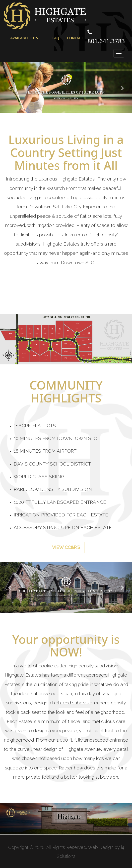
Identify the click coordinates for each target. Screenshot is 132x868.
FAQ (56, 38)
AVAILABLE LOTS (24, 38)
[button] (10, 88)
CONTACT (75, 38)
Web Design (101, 847)
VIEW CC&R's (66, 547)
